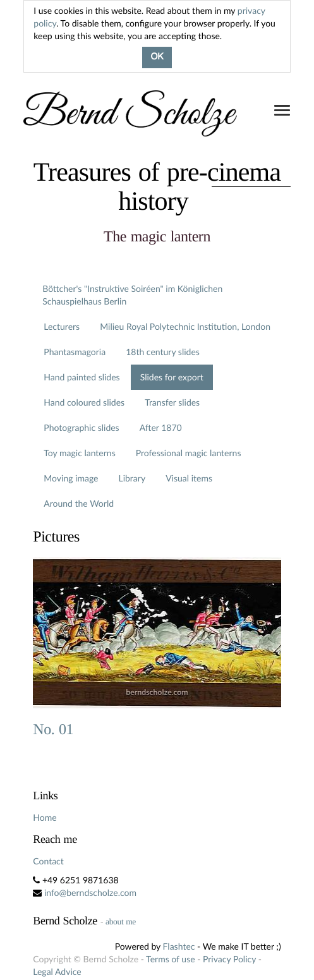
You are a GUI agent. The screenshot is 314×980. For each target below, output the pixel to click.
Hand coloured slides (84, 402)
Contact (48, 861)
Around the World (79, 503)
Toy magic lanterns (79, 453)
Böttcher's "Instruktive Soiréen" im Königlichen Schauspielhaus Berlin (132, 295)
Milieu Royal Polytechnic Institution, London (185, 326)
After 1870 (161, 427)
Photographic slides (81, 427)
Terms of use (170, 959)
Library (132, 478)
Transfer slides (172, 402)
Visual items (189, 478)
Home (45, 817)
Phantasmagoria (75, 352)
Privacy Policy (229, 959)
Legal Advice (57, 971)
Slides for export (172, 377)
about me (121, 922)
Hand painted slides (82, 377)
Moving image (71, 478)
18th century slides (163, 352)
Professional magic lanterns (189, 453)
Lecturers (62, 326)
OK (157, 57)
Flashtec (179, 946)
